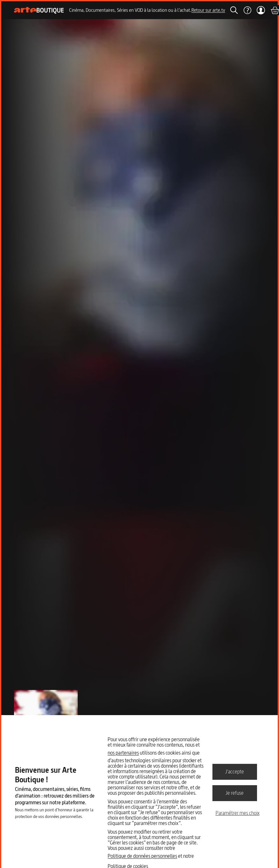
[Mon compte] (261, 10)
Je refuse (235, 793)
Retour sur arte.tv (208, 10)
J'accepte (235, 771)
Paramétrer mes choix (238, 813)
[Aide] (247, 10)
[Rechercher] (234, 10)
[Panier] (275, 10)
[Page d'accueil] (39, 10)
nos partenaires (123, 753)
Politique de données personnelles (142, 856)
